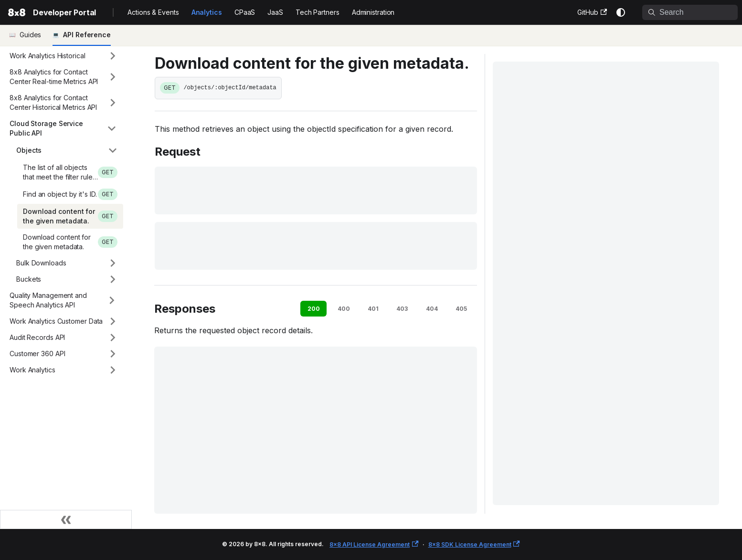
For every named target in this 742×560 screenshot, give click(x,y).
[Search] (690, 12)
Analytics (207, 12)
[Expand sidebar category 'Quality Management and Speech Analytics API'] (112, 300)
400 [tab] (344, 309)
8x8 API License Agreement (374, 544)
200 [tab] (314, 309)
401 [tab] (373, 309)
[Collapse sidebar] (66, 519)
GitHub (592, 12)
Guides (30, 35)
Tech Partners (318, 12)
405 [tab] (461, 309)
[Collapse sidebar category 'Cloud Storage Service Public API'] (112, 128)
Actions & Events (153, 12)
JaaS (275, 12)
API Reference (87, 35)
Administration (373, 12)
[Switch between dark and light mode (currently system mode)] (621, 12)
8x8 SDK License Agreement (474, 544)
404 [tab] (432, 309)
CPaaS (245, 12)
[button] (64, 56)
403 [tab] (402, 309)
